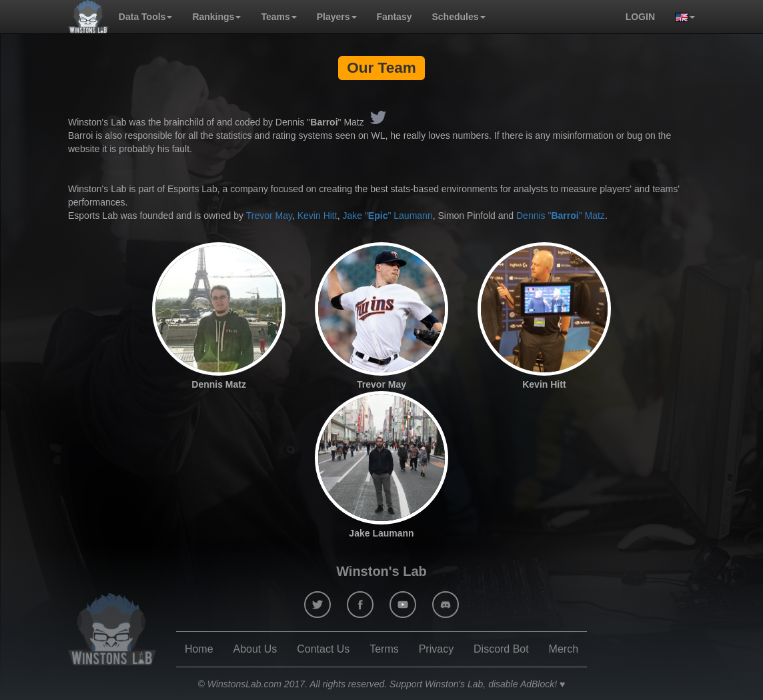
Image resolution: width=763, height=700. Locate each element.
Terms (384, 649)
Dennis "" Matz (561, 216)
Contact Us (323, 649)
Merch (564, 649)
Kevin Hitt (317, 216)
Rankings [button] (216, 17)
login (640, 17)
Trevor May (269, 216)
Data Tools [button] (146, 17)
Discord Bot (501, 649)
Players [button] (337, 17)
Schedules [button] (458, 17)
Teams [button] (278, 17)
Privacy (436, 649)
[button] (680, 17)
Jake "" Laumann (387, 216)
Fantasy (395, 17)
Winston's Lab (381, 571)
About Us (255, 649)
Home (199, 649)
